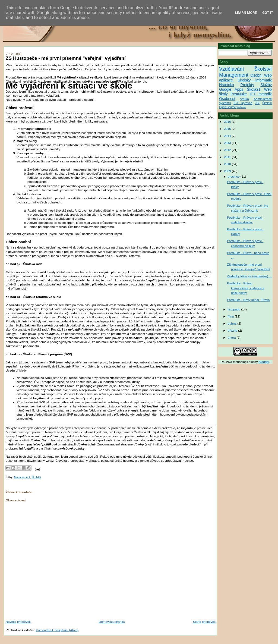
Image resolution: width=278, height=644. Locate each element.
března (233, 331)
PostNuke (239, 94)
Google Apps (231, 89)
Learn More (246, 13)
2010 (228, 164)
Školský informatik (255, 80)
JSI (257, 103)
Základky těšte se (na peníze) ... (249, 276)
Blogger (264, 362)
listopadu (235, 309)
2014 (228, 136)
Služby (266, 85)
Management (22, 477)
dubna (233, 323)
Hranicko (227, 85)
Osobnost (227, 99)
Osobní (256, 75)
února (232, 338)
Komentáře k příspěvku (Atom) (57, 630)
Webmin (241, 107)
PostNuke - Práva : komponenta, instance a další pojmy (246, 288)
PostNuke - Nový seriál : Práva (248, 300)
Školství (36, 477)
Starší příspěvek (204, 622)
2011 (228, 157)
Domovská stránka (112, 622)
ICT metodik (261, 94)
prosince (234, 177)
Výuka (245, 99)
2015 (228, 129)
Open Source (227, 107)
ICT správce (243, 103)
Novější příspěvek (18, 622)
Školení (267, 103)
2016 (228, 122)
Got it (268, 13)
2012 (228, 150)
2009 (228, 171)
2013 (228, 143)
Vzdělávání (232, 69)
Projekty (247, 85)
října (231, 316)
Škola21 (254, 89)
